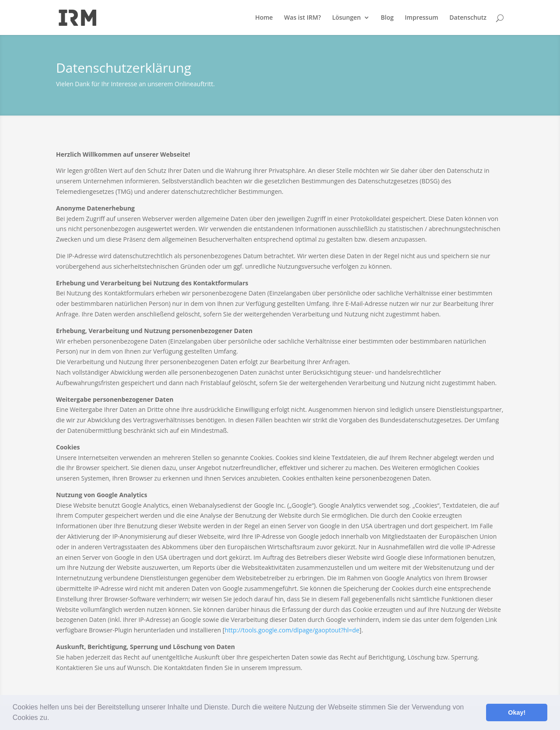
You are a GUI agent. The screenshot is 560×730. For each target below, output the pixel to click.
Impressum (421, 18)
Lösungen (346, 18)
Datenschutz (468, 18)
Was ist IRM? (302, 18)
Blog (387, 18)
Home (264, 18)
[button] (52, 719)
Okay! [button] (517, 712)
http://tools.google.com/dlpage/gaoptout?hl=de (292, 630)
